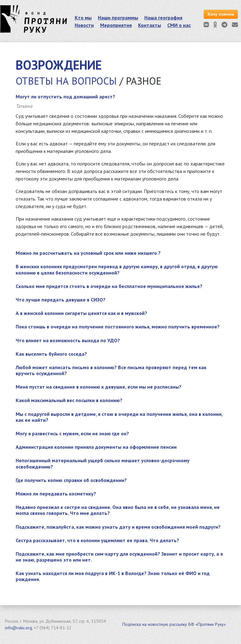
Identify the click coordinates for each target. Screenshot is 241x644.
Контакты (150, 25)
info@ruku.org (19, 628)
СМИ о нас (179, 25)
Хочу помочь (221, 14)
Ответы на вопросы (66, 81)
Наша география (163, 18)
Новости (84, 25)
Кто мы (83, 18)
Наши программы (118, 18)
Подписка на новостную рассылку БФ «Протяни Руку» (174, 624)
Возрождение (59, 65)
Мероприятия (116, 25)
